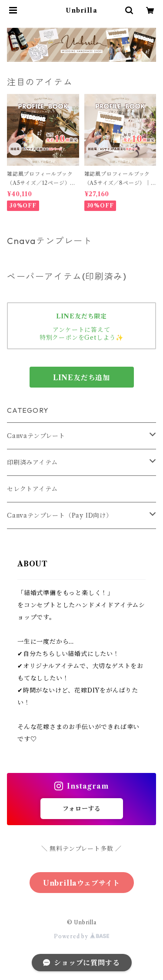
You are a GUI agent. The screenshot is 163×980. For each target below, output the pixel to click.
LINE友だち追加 (81, 378)
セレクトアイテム (32, 489)
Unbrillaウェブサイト (81, 883)
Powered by (81, 936)
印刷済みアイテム (32, 462)
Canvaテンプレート (36, 436)
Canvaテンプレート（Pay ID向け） (60, 515)
